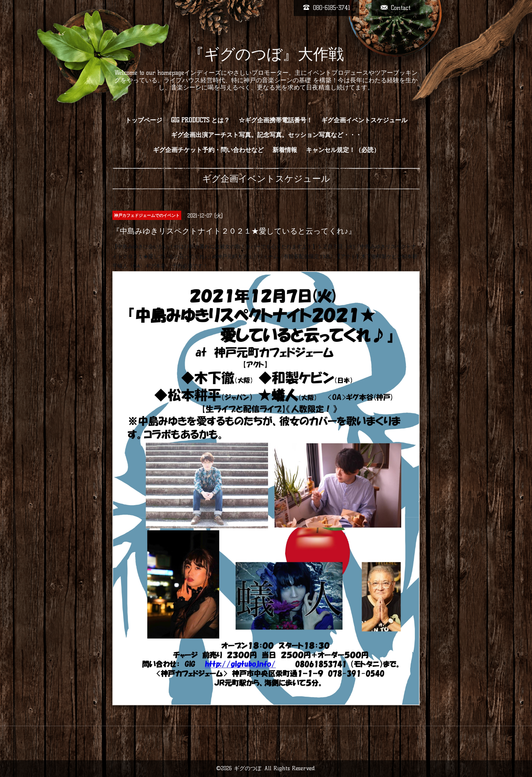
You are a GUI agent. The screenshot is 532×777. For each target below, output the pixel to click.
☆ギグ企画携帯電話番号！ (276, 120)
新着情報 (285, 150)
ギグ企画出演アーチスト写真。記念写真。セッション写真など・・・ (266, 135)
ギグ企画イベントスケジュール (364, 120)
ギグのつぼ (248, 768)
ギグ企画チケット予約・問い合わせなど (208, 150)
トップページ (144, 120)
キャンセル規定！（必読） (343, 150)
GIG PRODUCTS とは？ (200, 120)
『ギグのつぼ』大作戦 (266, 54)
